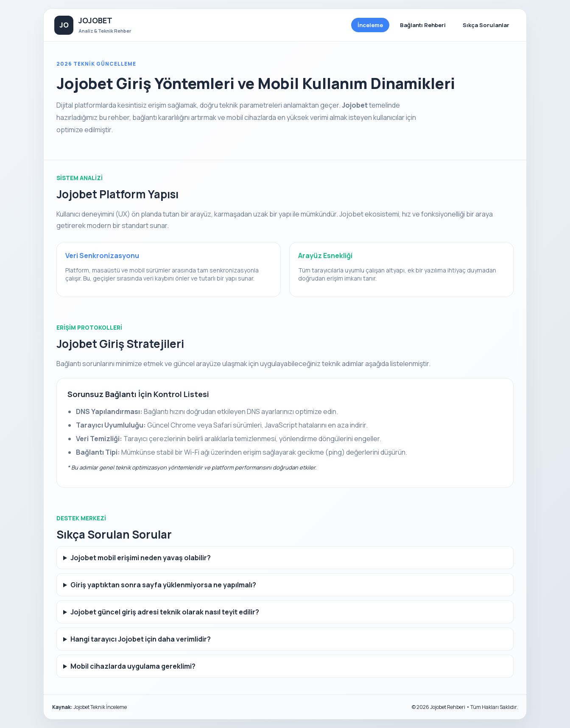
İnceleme (370, 25)
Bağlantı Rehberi (423, 25)
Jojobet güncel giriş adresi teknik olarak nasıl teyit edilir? (165, 612)
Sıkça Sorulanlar (486, 25)
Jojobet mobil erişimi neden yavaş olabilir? (141, 558)
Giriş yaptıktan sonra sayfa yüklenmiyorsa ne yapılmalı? (163, 585)
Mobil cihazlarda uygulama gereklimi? (133, 666)
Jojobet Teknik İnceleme (100, 707)
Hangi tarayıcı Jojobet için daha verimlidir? (141, 639)
